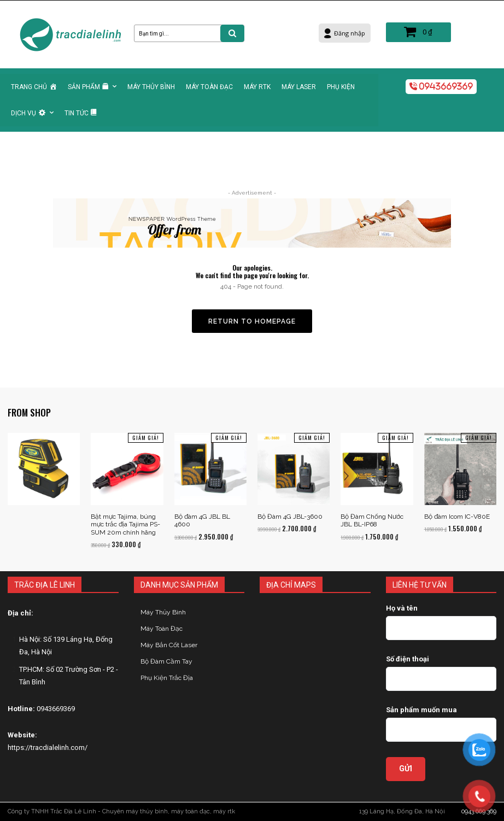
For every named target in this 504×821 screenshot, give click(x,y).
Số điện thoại (408, 659)
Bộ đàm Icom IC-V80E (457, 517)
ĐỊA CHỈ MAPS (291, 585)
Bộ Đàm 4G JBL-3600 (290, 517)
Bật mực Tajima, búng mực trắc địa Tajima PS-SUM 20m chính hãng (125, 524)
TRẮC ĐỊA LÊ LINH (45, 585)
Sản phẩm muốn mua (421, 710)
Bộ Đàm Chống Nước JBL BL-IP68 (372, 520)
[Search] (232, 33)
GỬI (406, 769)
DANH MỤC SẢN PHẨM (179, 585)
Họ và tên (402, 608)
